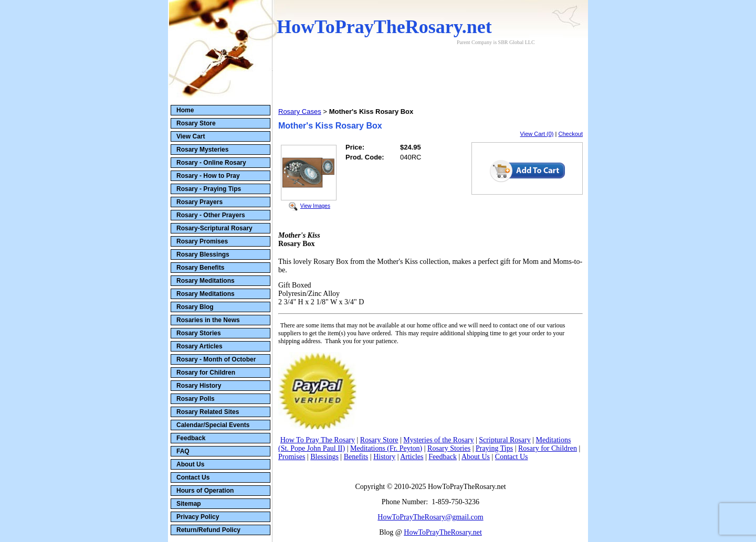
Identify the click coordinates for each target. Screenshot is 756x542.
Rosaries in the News (208, 320)
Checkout (571, 134)
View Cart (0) (537, 134)
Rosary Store (196, 123)
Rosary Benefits (200, 268)
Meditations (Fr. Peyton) (386, 448)
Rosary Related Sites (208, 412)
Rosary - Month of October (216, 359)
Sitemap (189, 504)
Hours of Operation (205, 491)
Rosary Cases (300, 111)
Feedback (191, 438)
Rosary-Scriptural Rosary (214, 228)
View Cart (191, 136)
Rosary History (199, 386)
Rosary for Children (206, 373)
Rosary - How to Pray (208, 176)
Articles (412, 457)
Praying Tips (494, 448)
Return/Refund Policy (208, 530)
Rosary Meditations (206, 281)
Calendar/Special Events (213, 425)
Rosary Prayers (199, 202)
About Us (190, 464)
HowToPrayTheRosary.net (443, 532)
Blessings (324, 457)
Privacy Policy (198, 517)
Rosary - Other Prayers (211, 215)
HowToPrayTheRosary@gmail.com (430, 517)
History (384, 457)
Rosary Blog (195, 307)
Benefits (356, 457)
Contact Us (193, 477)
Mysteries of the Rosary (438, 440)
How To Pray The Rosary (318, 440)
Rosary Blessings (203, 254)
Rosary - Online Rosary (211, 163)
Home (185, 110)
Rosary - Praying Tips (209, 189)
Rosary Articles (199, 346)
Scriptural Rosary (505, 440)
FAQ (183, 451)
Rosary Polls (196, 399)
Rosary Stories (199, 333)
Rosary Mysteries (202, 150)
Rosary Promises (202, 241)
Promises (292, 457)
